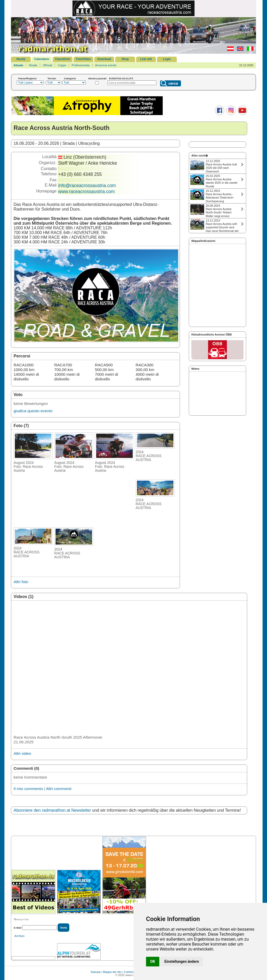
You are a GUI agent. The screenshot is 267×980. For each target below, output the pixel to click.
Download (104, 59)
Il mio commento (28, 789)
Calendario (42, 59)
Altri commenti (59, 789)
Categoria (70, 78)
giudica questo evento (33, 411)
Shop (125, 59)
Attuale (18, 65)
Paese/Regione (27, 78)
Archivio (19, 936)
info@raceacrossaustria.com (87, 186)
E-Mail (18, 928)
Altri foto (21, 582)
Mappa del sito (112, 972)
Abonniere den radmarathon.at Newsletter (52, 810)
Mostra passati (97, 78)
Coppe (62, 65)
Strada (33, 65)
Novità (21, 59)
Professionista (81, 65)
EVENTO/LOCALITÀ (121, 78)
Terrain (52, 78)
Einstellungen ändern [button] (182, 961)
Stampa (96, 972)
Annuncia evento (106, 65)
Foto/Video (84, 59)
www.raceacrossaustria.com (86, 192)
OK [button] (153, 961)
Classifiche (63, 59)
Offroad (48, 65)
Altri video (22, 753)
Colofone (130, 972)
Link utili (146, 59)
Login (167, 59)
